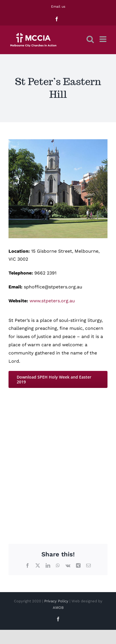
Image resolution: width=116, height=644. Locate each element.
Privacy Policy (56, 601)
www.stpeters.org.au (52, 301)
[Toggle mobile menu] (104, 39)
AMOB (58, 608)
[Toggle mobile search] (90, 39)
